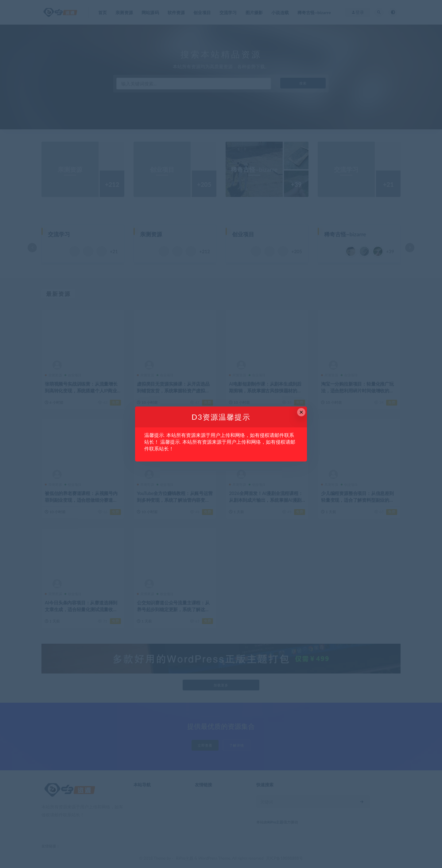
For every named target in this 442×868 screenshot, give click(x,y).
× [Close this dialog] (301, 412)
